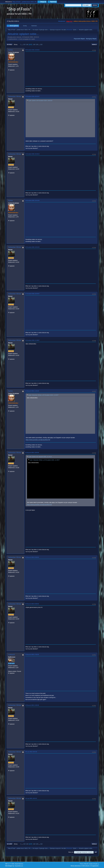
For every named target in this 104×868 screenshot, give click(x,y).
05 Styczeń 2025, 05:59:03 (32, 604)
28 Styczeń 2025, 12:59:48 (32, 705)
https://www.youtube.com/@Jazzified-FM (38, 440)
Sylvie (75, 30)
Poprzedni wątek (79, 39)
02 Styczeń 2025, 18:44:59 (32, 453)
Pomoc (82, 864)
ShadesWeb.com (19, 866)
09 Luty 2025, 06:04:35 (31, 752)
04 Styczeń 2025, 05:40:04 (32, 557)
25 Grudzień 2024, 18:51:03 (32, 247)
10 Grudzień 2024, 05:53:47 (32, 96)
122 (41, 44)
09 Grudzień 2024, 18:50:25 (32, 50)
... (22, 44)
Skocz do (71, 852)
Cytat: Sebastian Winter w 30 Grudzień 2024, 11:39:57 (43, 395)
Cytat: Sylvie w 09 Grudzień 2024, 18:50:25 (40, 101)
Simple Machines (19, 864)
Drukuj (94, 45)
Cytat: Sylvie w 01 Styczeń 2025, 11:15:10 (40, 457)
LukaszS (11, 655)
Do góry (10, 844)
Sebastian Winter (15, 96)
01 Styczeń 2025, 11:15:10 (32, 391)
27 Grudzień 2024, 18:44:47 (32, 294)
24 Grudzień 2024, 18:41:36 (32, 201)
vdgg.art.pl (69, 21)
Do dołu (10, 45)
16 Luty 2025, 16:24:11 (31, 798)
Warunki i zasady (88, 864)
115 (24, 44)
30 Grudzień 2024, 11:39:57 (32, 340)
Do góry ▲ (96, 864)
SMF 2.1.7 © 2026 (10, 864)
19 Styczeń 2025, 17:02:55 (32, 654)
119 (37, 44)
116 (27, 44)
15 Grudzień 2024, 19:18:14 (32, 154)
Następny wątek (91, 39)
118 (34, 44)
